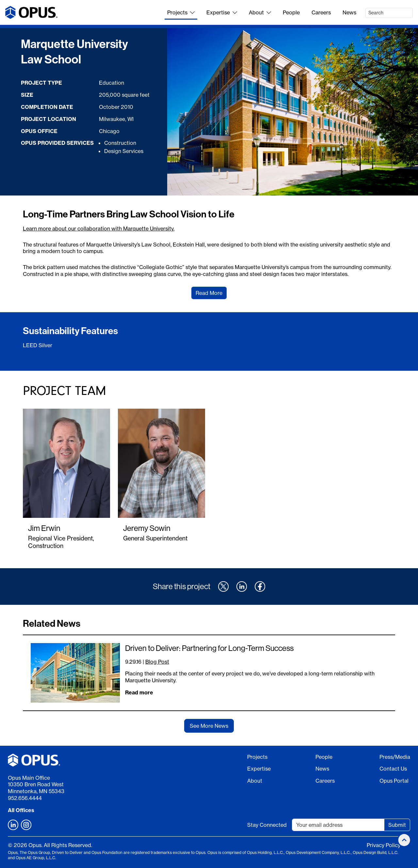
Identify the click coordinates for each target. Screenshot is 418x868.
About (260, 12)
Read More (209, 293)
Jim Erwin (44, 528)
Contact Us (393, 769)
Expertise (222, 12)
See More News (209, 726)
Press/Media (395, 757)
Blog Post (157, 662)
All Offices (21, 810)
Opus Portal (394, 781)
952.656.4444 (25, 798)
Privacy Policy (384, 845)
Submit (397, 825)
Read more (139, 692)
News (349, 12)
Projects (181, 12)
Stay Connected (267, 825)
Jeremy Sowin (147, 528)
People (291, 12)
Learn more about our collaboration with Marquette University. (99, 229)
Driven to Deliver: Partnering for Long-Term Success (209, 648)
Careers (321, 12)
